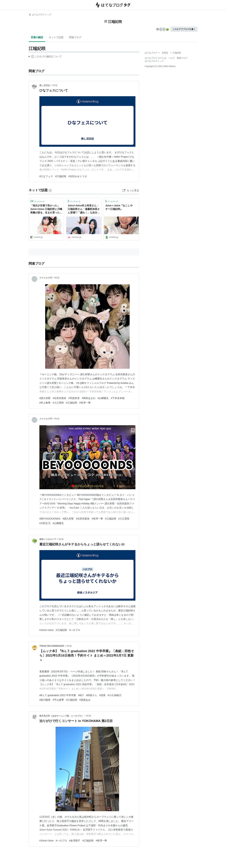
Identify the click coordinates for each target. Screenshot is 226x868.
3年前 (57, 278)
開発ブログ (182, 58)
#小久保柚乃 (114, 695)
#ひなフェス (46, 176)
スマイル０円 (46, 278)
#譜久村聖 (45, 398)
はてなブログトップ (154, 61)
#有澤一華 (85, 403)
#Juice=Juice (47, 630)
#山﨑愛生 (103, 398)
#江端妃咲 (61, 176)
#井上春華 (45, 403)
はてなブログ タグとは (156, 58)
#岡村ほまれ (89, 398)
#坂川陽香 (45, 700)
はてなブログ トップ (40, 15)
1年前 (55, 85)
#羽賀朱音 (74, 398)
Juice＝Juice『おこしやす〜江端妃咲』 (119, 207)
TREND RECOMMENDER (52, 646)
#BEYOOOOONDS (50, 519)
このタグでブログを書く (184, 29)
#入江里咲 (58, 403)
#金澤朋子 (75, 841)
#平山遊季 (58, 700)
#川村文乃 (45, 523)
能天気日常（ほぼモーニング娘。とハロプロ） (62, 716)
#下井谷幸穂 (118, 398)
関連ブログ (75, 37)
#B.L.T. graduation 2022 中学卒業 (58, 695)
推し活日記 (45, 85)
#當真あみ (85, 700)
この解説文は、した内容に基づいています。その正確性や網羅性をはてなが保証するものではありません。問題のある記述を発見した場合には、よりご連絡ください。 (45, 57)
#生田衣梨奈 (59, 398)
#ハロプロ (75, 630)
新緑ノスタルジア (48, 539)
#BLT (81, 695)
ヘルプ (172, 58)
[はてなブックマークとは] (50, 190)
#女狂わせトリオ (78, 176)
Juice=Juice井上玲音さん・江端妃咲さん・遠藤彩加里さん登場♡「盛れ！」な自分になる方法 (84, 209)
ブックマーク (37, 201)
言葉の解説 (37, 37)
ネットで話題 (56, 37)
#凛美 (102, 695)
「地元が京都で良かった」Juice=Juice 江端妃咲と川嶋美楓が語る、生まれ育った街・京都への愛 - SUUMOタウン (46, 209)
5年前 (89, 716)
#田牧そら (92, 695)
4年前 (69, 646)
